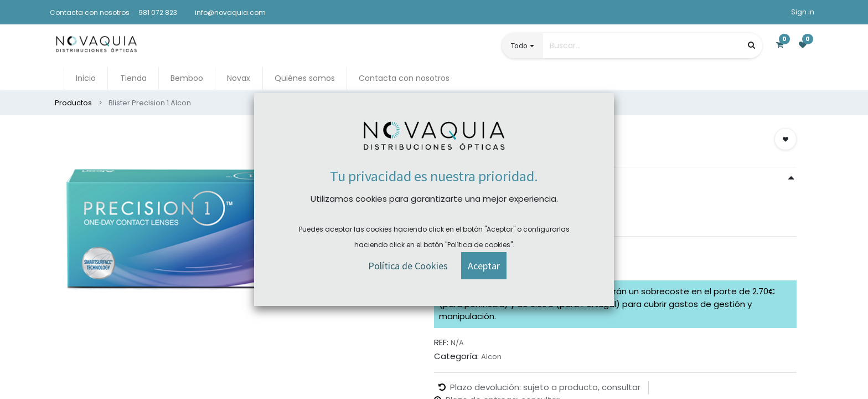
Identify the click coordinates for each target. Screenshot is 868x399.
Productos (73, 103)
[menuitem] (86, 78)
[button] (786, 139)
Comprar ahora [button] (478, 260)
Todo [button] (519, 45)
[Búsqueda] (751, 45)
